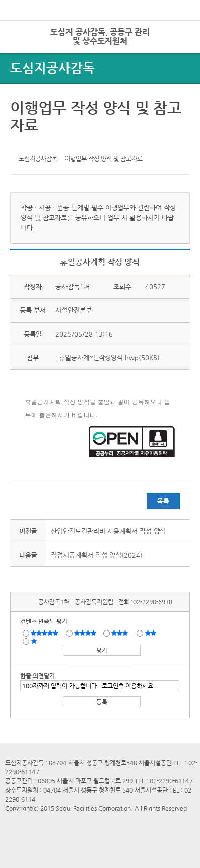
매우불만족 (35, 641)
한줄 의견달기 (38, 676)
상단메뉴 (181, 48)
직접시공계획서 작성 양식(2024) (97, 555)
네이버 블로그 (51, 145)
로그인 (176, 30)
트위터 (20, 145)
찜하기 (66, 145)
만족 (86, 633)
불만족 (151, 633)
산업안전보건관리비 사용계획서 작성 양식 (108, 531)
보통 (121, 633)
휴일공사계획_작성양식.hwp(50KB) (108, 358)
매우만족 (46, 633)
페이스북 (35, 145)
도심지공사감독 (52, 68)
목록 (163, 501)
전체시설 (22, 45)
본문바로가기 (17, 0)
